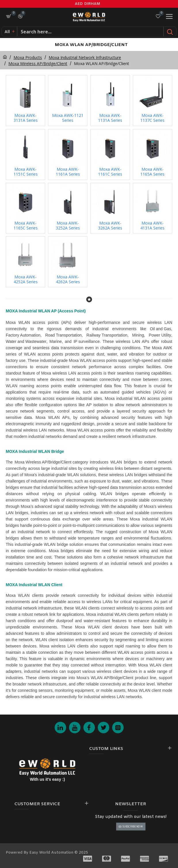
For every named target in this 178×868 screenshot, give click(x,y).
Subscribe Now (132, 826)
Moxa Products (28, 57)
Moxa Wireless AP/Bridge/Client (38, 63)
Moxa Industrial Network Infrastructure (85, 57)
